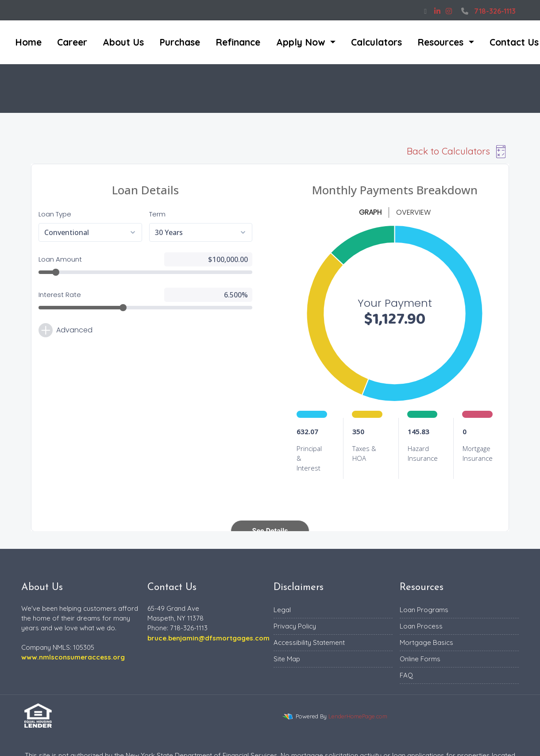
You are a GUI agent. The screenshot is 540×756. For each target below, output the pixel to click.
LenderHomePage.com (358, 716)
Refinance (238, 42)
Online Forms (420, 659)
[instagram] (449, 11)
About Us (123, 42)
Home (28, 42)
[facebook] (425, 11)
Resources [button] (442, 42)
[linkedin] (437, 11)
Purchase (180, 42)
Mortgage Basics (426, 642)
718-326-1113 (487, 11)
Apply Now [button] (302, 42)
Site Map (287, 659)
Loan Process (421, 626)
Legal (282, 610)
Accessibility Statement (309, 642)
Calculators (376, 42)
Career (72, 42)
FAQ (406, 675)
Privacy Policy (295, 626)
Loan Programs (424, 610)
